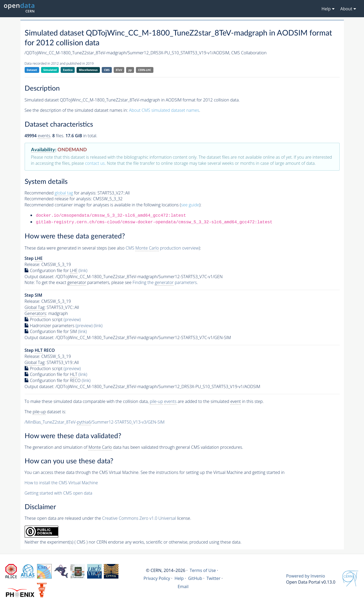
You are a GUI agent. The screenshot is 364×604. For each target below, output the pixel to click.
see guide (190, 205)
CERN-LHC (145, 70)
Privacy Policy (157, 578)
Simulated (50, 70)
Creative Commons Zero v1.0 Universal (139, 518)
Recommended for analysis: (61, 193)
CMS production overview (162, 248)
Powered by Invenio (306, 576)
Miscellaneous (88, 70)
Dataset (32, 70)
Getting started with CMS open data (59, 493)
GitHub (195, 578)
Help (179, 578)
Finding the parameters (165, 283)
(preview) (72, 319)
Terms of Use (203, 570)
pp (130, 70)
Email (183, 587)
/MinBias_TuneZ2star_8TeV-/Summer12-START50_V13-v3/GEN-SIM (95, 422)
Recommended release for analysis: (58, 199)
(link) (83, 270)
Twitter (213, 578)
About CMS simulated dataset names (164, 110)
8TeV (119, 70)
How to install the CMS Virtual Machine (61, 483)
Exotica (68, 70)
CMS (107, 70)
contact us (95, 163)
